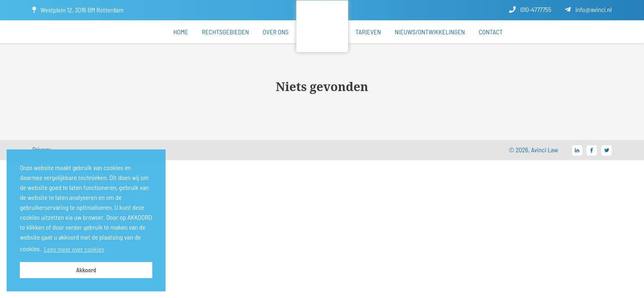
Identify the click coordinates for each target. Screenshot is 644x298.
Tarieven (368, 32)
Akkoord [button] (86, 270)
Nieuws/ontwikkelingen (430, 32)
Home (181, 32)
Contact (491, 32)
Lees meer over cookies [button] (74, 249)
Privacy (42, 149)
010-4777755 (530, 9)
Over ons (276, 32)
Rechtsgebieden (226, 32)
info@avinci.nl (588, 9)
